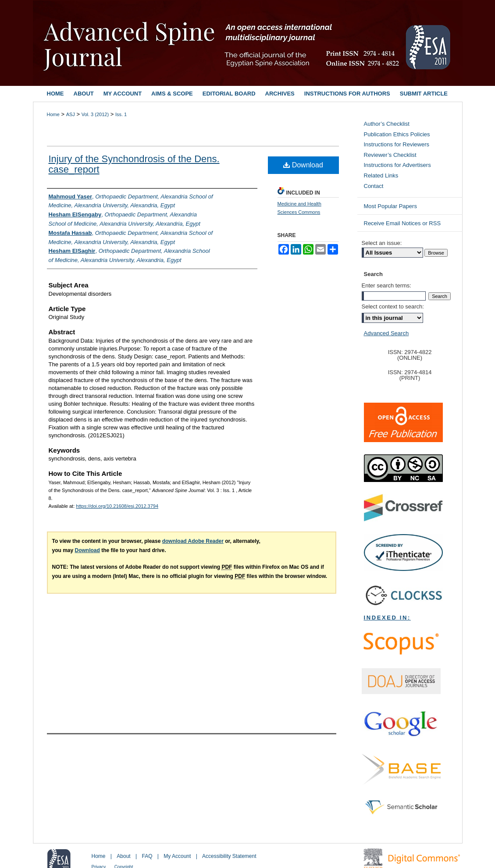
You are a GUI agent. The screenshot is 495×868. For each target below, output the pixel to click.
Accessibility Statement (229, 856)
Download (303, 165)
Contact (374, 186)
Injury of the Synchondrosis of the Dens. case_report (134, 164)
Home (53, 114)
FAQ (147, 856)
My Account (177, 856)
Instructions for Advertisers (397, 165)
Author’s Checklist (387, 124)
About (123, 856)
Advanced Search (386, 333)
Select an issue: (382, 243)
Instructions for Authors (347, 94)
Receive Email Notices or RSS (402, 223)
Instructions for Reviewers (397, 144)
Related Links (381, 175)
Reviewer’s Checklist (390, 155)
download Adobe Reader (193, 541)
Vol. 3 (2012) (95, 114)
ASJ (71, 114)
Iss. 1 (121, 114)
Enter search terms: (386, 285)
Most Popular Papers (390, 206)
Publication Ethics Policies (397, 134)
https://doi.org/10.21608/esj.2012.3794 (117, 506)
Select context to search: (393, 306)
